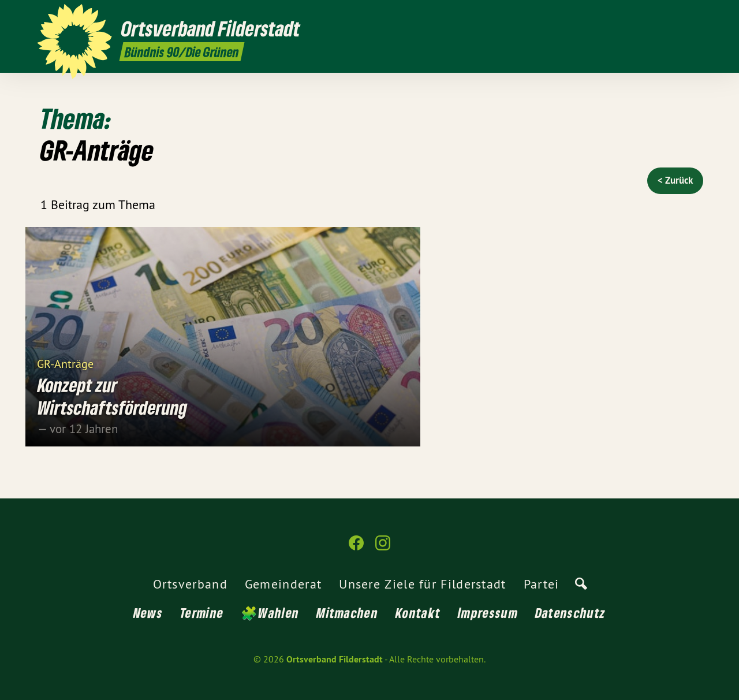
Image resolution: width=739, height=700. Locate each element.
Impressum (488, 612)
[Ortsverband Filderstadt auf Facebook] (678, 16)
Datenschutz (570, 612)
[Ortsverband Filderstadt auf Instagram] (696, 16)
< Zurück (675, 180)
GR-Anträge (66, 363)
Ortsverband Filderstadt (335, 659)
